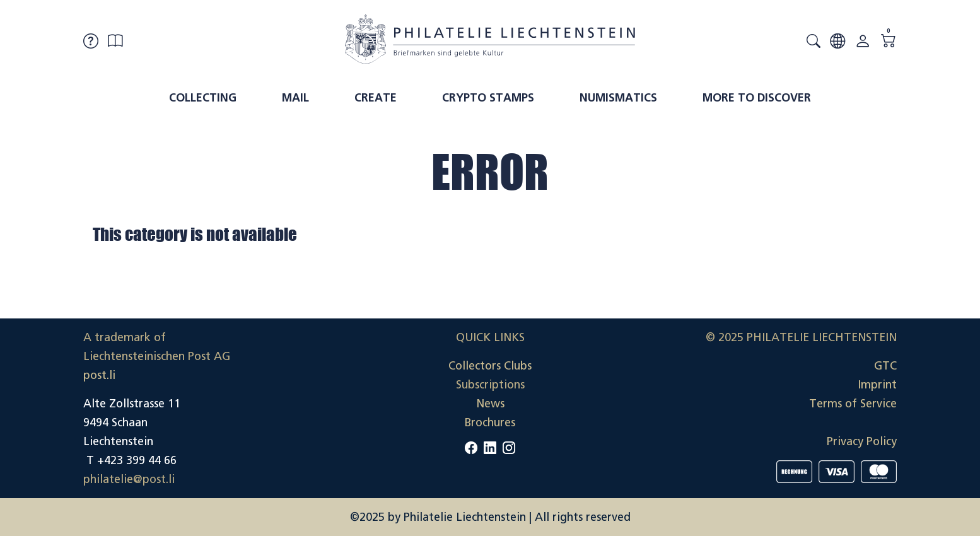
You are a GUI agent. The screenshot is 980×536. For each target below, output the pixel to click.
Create (376, 98)
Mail (295, 98)
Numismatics (618, 98)
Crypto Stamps (488, 98)
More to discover (757, 98)
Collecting (203, 98)
